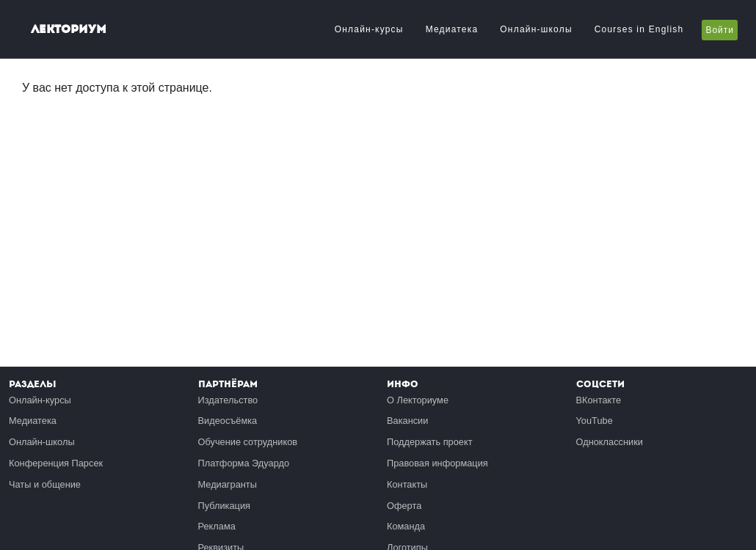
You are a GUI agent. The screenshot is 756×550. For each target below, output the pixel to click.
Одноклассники (610, 442)
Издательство (228, 400)
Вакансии (407, 421)
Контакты (407, 484)
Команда (406, 526)
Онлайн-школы (536, 29)
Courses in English (639, 29)
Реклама (217, 526)
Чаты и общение (45, 484)
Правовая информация (437, 463)
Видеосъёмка (228, 421)
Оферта (404, 506)
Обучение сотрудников (248, 442)
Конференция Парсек (56, 463)
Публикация (225, 506)
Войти (720, 30)
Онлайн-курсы (369, 29)
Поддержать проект (430, 442)
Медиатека (452, 29)
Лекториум (69, 29)
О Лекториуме (418, 400)
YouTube (595, 421)
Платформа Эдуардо (244, 463)
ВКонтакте (599, 400)
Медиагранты (228, 484)
